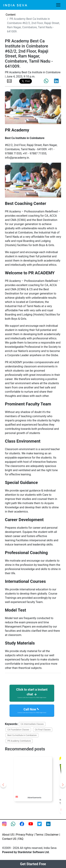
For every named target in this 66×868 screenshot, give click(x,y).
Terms (39, 835)
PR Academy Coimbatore (19, 741)
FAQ (21, 839)
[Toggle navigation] (58, 5)
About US (8, 835)
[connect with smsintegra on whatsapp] (15, 826)
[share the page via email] (9, 81)
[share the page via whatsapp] (46, 81)
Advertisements (34, 798)
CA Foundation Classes (18, 730)
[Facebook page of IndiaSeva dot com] (24, 826)
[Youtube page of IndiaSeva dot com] (33, 826)
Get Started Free (33, 864)
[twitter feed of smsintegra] (42, 826)
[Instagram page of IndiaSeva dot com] (7, 826)
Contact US (9, 839)
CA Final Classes (43, 730)
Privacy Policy (25, 835)
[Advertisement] (33, 774)
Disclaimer (52, 835)
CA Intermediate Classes (32, 724)
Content (11, 15)
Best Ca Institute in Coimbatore (22, 735)
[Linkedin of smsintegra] (51, 826)
